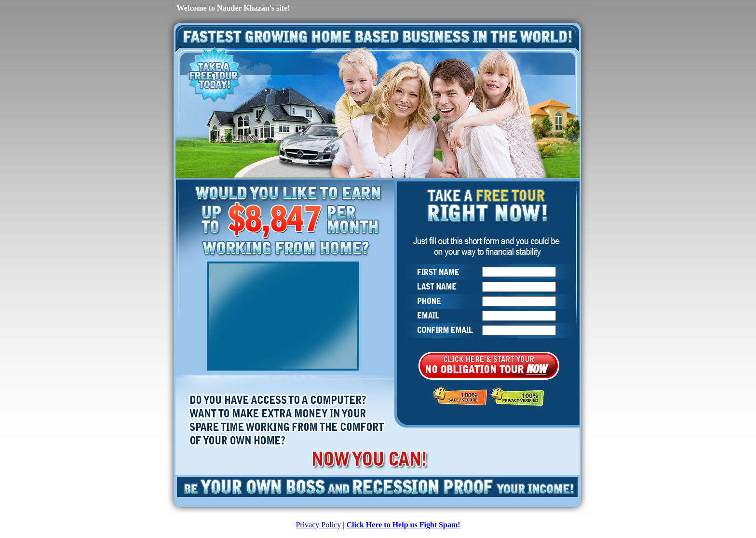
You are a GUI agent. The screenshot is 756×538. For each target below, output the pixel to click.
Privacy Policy (318, 525)
